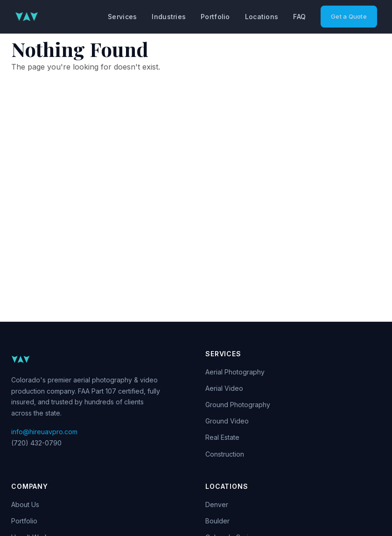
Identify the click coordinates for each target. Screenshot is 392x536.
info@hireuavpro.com (44, 432)
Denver (217, 504)
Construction (225, 454)
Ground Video (227, 421)
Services (122, 17)
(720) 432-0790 (36, 443)
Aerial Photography (235, 372)
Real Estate (222, 437)
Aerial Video (224, 388)
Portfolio (215, 17)
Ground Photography (238, 405)
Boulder (217, 521)
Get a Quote (349, 16)
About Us (25, 504)
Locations (262, 17)
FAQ (299, 17)
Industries (169, 17)
